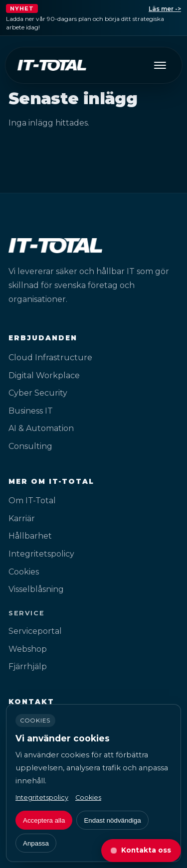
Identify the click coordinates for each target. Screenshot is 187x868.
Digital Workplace (44, 375)
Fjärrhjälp (28, 666)
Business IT (31, 411)
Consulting (30, 446)
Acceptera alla (44, 820)
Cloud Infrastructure (50, 358)
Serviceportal (35, 631)
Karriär (22, 518)
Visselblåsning (36, 589)
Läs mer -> (165, 9)
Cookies (24, 572)
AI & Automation (41, 428)
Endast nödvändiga (112, 820)
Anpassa (36, 843)
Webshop (28, 649)
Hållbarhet (30, 536)
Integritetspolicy (41, 554)
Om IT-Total (32, 501)
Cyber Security (38, 393)
